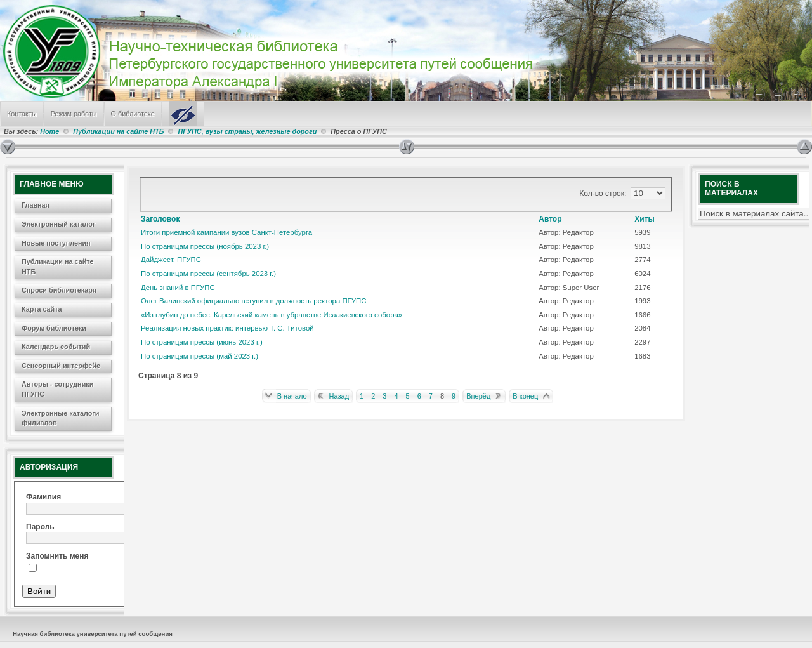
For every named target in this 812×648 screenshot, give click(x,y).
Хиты (645, 219)
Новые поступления (56, 243)
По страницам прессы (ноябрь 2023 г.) (205, 246)
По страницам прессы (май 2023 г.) (200, 356)
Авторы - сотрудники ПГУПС (57, 389)
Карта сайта (42, 309)
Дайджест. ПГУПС (171, 260)
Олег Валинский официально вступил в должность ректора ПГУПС (253, 301)
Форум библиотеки (54, 328)
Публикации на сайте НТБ (118, 131)
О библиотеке (133, 114)
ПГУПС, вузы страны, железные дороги (247, 131)
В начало (292, 396)
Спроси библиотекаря (59, 290)
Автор (550, 219)
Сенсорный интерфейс (61, 366)
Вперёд (478, 396)
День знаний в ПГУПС (178, 288)
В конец (525, 396)
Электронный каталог (58, 224)
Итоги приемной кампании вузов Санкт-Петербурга (226, 232)
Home (49, 131)
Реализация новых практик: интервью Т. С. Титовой (227, 328)
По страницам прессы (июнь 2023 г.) (202, 342)
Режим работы (74, 114)
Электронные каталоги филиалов (60, 418)
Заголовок (160, 219)
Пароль (40, 527)
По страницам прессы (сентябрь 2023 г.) (208, 274)
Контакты (22, 114)
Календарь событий (56, 347)
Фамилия (43, 497)
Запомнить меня (57, 556)
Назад (339, 396)
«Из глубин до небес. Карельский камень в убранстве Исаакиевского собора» (272, 315)
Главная (36, 205)
